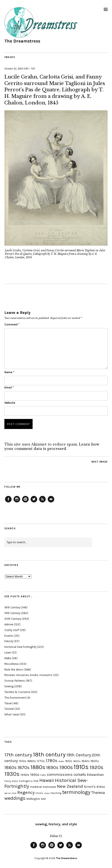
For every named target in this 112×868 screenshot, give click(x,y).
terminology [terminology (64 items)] (76, 792)
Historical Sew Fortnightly (20, 647)
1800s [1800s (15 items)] (61, 761)
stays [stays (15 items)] (47, 793)
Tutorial (9, 709)
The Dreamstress (22, 41)
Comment (12, 324)
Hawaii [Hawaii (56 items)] (47, 780)
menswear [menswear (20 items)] (49, 787)
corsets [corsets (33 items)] (80, 774)
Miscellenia (11, 664)
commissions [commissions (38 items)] (60, 774)
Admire (9, 624)
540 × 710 (29, 69)
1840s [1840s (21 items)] (86, 761)
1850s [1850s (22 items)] (95, 761)
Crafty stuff (12, 630)
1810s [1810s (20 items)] (69, 761)
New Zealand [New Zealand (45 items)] (70, 786)
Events (9, 636)
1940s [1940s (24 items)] (25, 775)
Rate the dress (14, 670)
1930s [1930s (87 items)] (12, 774)
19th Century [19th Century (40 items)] (79, 755)
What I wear (12, 714)
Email (9, 387)
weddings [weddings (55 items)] (15, 798)
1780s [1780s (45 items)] (52, 761)
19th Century (12, 613)
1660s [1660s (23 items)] (32, 761)
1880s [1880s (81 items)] (38, 767)
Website (10, 403)
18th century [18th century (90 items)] (49, 754)
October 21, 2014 (14, 69)
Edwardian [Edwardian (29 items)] (95, 775)
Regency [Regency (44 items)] (26, 792)
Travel (8, 703)
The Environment (15, 698)
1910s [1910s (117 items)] (81, 767)
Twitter (34, 502)
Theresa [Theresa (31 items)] (98, 793)
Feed (42, 502)
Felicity (9, 641)
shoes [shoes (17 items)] (39, 793)
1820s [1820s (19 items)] (77, 761)
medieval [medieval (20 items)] (36, 787)
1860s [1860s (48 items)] (10, 768)
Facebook (8, 502)
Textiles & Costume (17, 692)
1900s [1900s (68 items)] (66, 767)
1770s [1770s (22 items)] (41, 761)
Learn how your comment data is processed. (52, 446)
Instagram (17, 502)
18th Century (12, 607)
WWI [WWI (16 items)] (43, 799)
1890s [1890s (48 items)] (52, 768)
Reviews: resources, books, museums (28, 675)
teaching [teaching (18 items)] (56, 793)
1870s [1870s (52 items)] (24, 767)
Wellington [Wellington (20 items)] (33, 799)
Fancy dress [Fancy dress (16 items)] (11, 781)
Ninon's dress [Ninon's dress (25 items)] (94, 787)
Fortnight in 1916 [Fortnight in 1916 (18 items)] (29, 781)
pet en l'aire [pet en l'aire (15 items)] (10, 793)
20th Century (13, 619)
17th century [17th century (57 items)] (18, 755)
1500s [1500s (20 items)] (23, 761)
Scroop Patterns (15, 681)
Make (8, 658)
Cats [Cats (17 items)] (43, 775)
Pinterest (25, 502)
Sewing (9, 686)
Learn (8, 653)
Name (9, 372)
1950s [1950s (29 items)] (35, 775)
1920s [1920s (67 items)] (96, 767)
